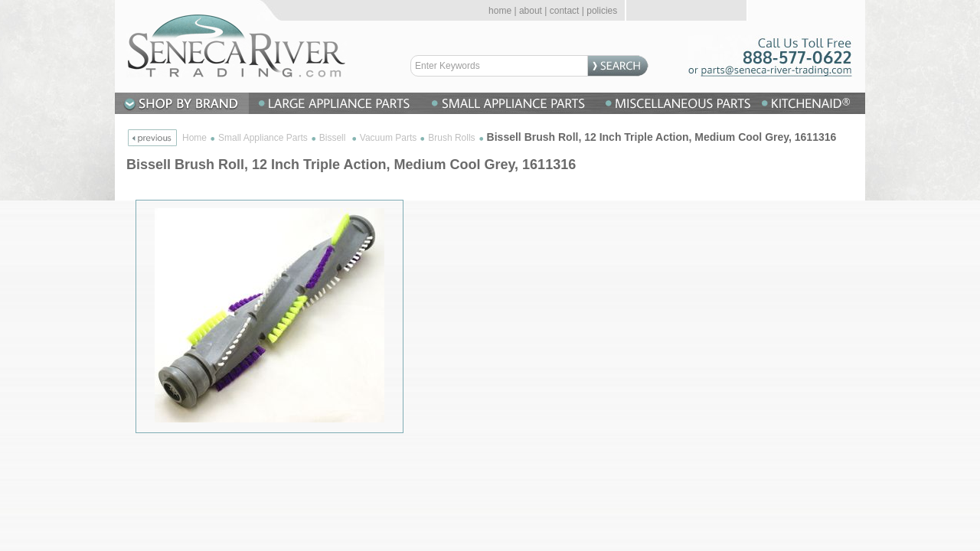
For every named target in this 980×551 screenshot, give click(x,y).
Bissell (334, 138)
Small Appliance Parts (263, 138)
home (500, 11)
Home (194, 138)
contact (565, 11)
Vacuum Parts (388, 138)
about (531, 11)
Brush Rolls (451, 138)
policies (602, 11)
